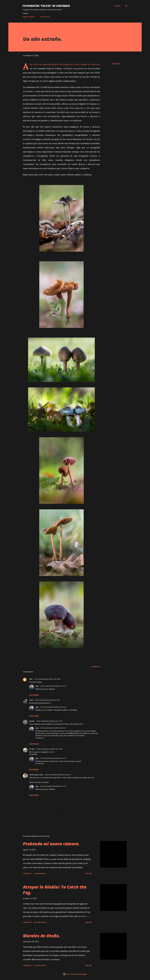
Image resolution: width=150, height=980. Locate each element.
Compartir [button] (116, 64)
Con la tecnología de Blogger (75, 974)
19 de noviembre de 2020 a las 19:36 (47, 679)
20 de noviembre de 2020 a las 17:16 (49, 721)
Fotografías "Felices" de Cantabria (46, 6)
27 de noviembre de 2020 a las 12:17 (53, 728)
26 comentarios (40, 922)
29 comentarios (40, 965)
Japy (37, 686)
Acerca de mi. (45, 17)
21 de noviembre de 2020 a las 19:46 (49, 749)
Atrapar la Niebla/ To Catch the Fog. (55, 890)
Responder (34, 695)
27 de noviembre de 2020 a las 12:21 (53, 786)
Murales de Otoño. (42, 936)
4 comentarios (39, 873)
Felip (31, 679)
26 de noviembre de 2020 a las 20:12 (58, 775)
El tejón (32, 749)
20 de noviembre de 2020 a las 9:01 (47, 700)
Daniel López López (36, 775)
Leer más (89, 873)
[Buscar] (118, 6)
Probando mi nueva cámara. (51, 844)
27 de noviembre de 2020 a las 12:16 (53, 707)
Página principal (28, 17)
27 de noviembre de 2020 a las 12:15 (53, 686)
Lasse (31, 700)
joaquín (32, 721)
